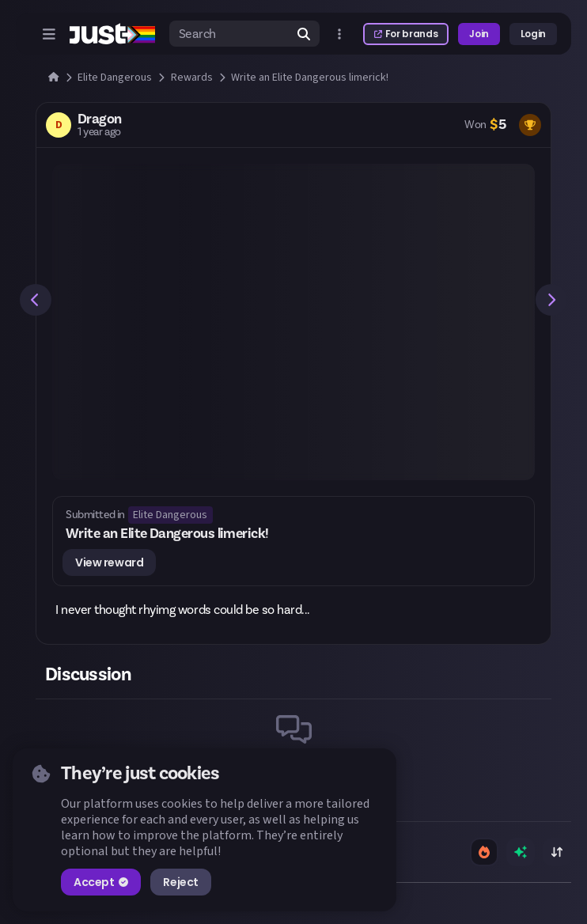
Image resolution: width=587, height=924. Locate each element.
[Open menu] (49, 34)
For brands (406, 34)
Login (533, 34)
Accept (101, 882)
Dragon (100, 119)
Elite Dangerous (170, 515)
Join (479, 34)
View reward (109, 562)
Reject (180, 882)
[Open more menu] (339, 34)
